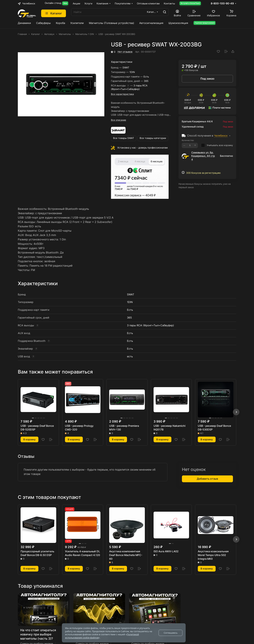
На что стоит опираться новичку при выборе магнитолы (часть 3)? (38, 634)
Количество (188, 140)
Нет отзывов (125, 52)
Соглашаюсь (170, 633)
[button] (236, 412)
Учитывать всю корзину (217, 145)
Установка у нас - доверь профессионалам (142, 148)
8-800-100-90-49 (222, 4)
